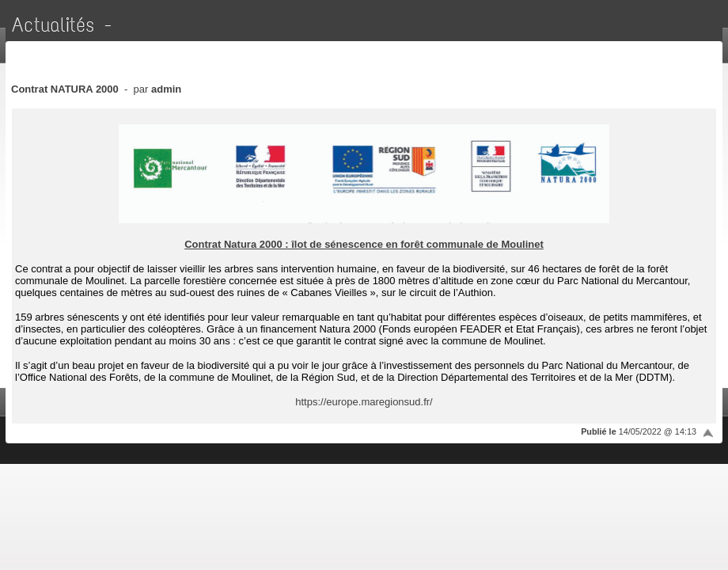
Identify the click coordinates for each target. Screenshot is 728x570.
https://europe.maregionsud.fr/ (364, 402)
